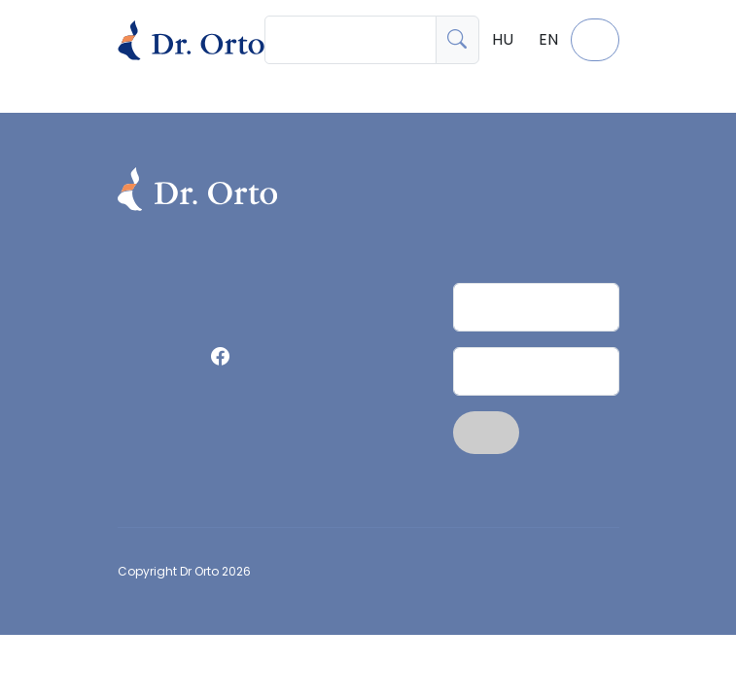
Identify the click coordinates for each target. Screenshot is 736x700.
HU (503, 39)
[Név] (536, 307)
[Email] (536, 371)
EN (548, 39)
